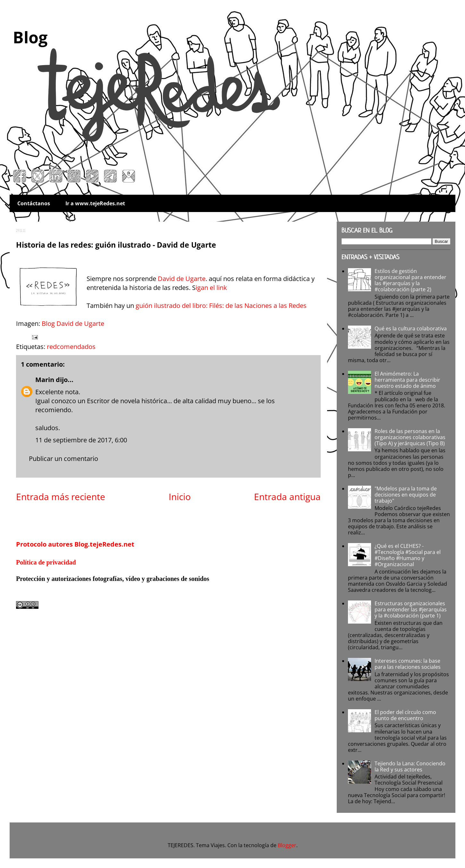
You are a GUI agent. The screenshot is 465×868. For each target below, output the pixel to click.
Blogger (287, 845)
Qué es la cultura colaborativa (411, 328)
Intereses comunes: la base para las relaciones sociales (408, 664)
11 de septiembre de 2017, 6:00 (81, 440)
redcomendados (71, 347)
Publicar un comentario (63, 459)
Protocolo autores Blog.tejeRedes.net (75, 544)
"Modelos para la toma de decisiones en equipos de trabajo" (406, 495)
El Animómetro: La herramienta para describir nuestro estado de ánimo (407, 380)
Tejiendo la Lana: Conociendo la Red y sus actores (410, 766)
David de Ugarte (182, 279)
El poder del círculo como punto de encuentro (405, 715)
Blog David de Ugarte (73, 323)
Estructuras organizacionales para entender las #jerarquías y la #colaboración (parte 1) (411, 609)
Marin (45, 380)
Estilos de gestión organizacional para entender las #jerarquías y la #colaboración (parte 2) (410, 280)
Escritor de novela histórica (127, 401)
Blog (30, 37)
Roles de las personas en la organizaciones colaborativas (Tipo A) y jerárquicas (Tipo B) (410, 437)
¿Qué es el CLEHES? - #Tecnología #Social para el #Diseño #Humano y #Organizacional (408, 555)
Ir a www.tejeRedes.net (95, 203)
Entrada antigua (287, 497)
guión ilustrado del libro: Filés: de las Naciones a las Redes (221, 306)
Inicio (180, 497)
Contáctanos (34, 203)
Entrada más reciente (61, 497)
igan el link (212, 288)
